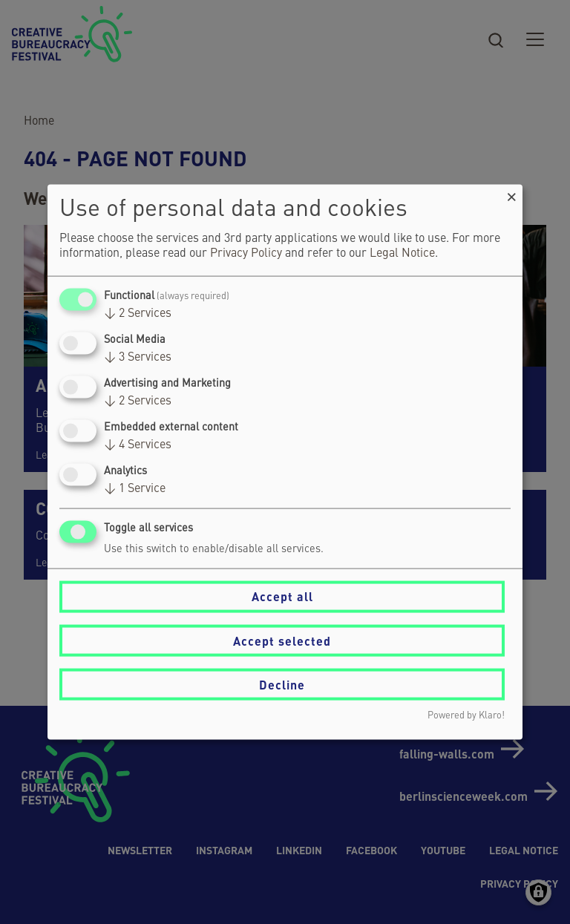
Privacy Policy (246, 253)
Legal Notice (402, 253)
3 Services (138, 357)
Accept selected (282, 640)
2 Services (138, 313)
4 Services (138, 445)
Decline (282, 684)
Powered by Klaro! (466, 716)
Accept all (282, 596)
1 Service (135, 489)
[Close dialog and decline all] (511, 193)
